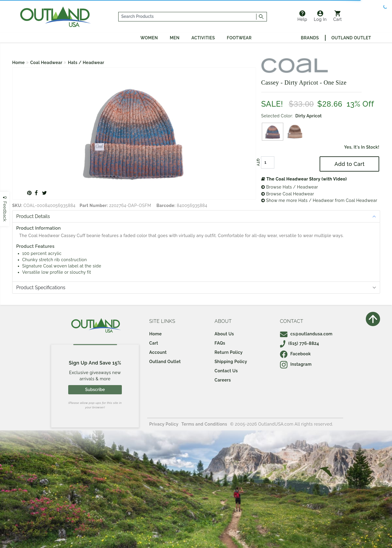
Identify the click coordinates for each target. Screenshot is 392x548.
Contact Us (226, 371)
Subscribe (95, 390)
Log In (320, 16)
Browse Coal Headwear (288, 194)
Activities (203, 38)
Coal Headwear (46, 63)
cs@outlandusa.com (306, 334)
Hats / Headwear (86, 63)
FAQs (220, 343)
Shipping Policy (231, 362)
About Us (224, 334)
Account (158, 352)
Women (149, 38)
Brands (310, 38)
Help (302, 16)
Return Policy (228, 352)
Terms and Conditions (204, 424)
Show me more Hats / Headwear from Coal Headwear (319, 200)
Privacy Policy (164, 424)
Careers (223, 380)
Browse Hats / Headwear (290, 187)
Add (350, 164)
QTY (258, 163)
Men (175, 38)
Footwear (239, 38)
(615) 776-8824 (300, 343)
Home (18, 63)
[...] (188, 17)
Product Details (33, 216)
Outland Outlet (351, 38)
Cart (338, 16)
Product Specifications (41, 288)
